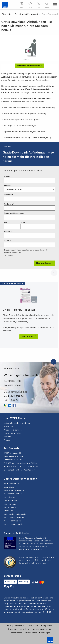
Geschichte (9, 427)
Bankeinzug (10, 582)
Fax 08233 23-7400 (12, 386)
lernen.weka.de (11, 504)
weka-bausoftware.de (14, 518)
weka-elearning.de (12, 521)
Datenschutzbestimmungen (25, 250)
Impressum (33, 626)
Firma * (30, 179)
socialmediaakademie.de (15, 514)
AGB (9, 626)
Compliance (47, 626)
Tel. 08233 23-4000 (12, 381)
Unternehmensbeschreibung (17, 423)
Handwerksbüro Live (13, 457)
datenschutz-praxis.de (14, 491)
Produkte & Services (13, 430)
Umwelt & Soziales (12, 433)
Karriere (7, 437)
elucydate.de (10, 497)
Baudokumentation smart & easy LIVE (21, 467)
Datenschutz (20, 626)
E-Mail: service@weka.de (15, 392)
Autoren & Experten (42, 629)
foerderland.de (11, 501)
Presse (7, 440)
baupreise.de (10, 487)
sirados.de (8, 511)
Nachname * (30, 207)
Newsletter (25, 629)
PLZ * (12, 225)
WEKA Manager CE (12, 453)
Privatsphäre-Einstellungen (38, 633)
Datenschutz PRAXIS (13, 460)
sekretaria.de (10, 507)
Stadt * (38, 225)
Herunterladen (44, 263)
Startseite (7, 14)
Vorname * (30, 198)
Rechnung (24, 582)
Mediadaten (17, 633)
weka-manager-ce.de (13, 524)
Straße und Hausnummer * (30, 216)
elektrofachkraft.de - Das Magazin (20, 470)
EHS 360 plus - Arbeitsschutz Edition (21, 463)
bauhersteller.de (11, 484)
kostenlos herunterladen (30, 66)
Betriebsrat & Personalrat (27, 14)
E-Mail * (30, 243)
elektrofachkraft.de (13, 494)
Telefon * (30, 234)
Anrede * (30, 188)
